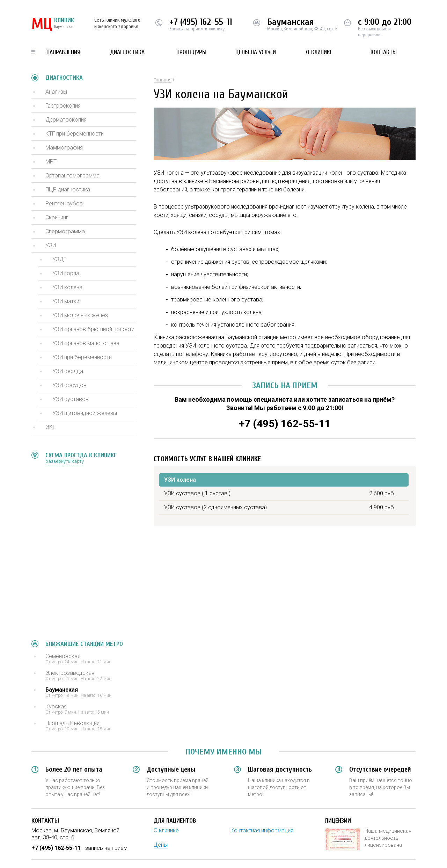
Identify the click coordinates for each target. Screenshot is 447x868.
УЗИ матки (66, 301)
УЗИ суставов (71, 399)
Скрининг (57, 217)
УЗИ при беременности (82, 357)
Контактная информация (262, 830)
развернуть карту (65, 461)
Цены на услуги (256, 52)
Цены (161, 845)
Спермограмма (65, 231)
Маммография (64, 148)
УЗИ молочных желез (80, 315)
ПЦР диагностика (68, 189)
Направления (63, 52)
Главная (163, 80)
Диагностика (127, 52)
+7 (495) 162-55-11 (201, 22)
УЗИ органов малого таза (86, 343)
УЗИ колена (67, 287)
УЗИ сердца (68, 371)
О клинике (319, 52)
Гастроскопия (63, 106)
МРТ (51, 162)
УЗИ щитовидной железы (85, 413)
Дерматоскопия (66, 120)
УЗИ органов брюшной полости (93, 329)
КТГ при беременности (75, 134)
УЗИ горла (66, 273)
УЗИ (51, 245)
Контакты (384, 52)
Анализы (56, 92)
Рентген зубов (64, 203)
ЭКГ (50, 427)
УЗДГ (59, 259)
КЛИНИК (53, 24)
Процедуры (191, 52)
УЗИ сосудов (69, 385)
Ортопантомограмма (72, 176)
